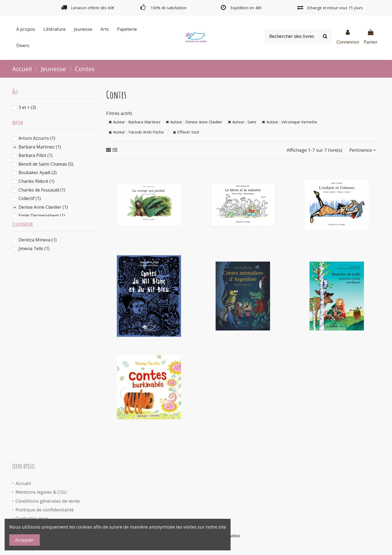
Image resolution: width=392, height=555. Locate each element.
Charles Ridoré (36, 181)
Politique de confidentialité (45, 510)
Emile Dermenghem (42, 216)
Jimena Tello (34, 248)
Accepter (24, 540)
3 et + (27, 107)
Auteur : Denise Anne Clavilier (194, 122)
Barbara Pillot (36, 155)
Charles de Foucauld (42, 190)
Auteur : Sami (242, 122)
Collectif (30, 198)
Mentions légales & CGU (41, 492)
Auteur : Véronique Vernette (290, 122)
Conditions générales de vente (48, 501)
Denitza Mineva (38, 240)
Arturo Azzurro (37, 138)
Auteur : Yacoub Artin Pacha (136, 132)
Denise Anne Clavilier (43, 207)
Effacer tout (186, 132)
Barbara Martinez (40, 147)
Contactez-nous (32, 518)
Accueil (23, 483)
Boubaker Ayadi (38, 172)
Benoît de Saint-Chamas (46, 164)
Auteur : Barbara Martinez (134, 122)
